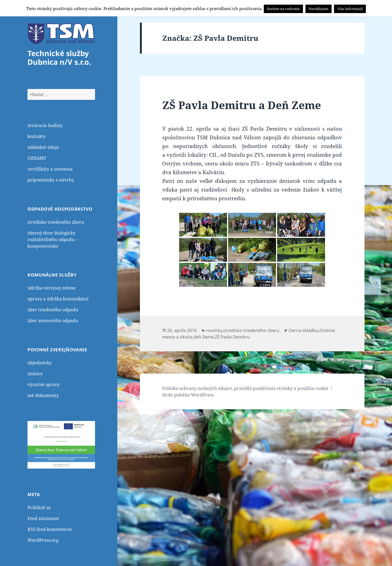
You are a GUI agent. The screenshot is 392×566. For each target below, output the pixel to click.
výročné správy (44, 384)
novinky (214, 330)
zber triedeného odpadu (53, 310)
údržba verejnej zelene (52, 288)
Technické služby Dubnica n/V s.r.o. (59, 58)
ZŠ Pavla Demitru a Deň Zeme (242, 105)
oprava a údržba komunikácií (58, 299)
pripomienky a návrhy (51, 180)
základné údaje (43, 147)
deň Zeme (203, 337)
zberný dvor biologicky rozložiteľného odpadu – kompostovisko (53, 239)
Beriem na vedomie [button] (283, 9)
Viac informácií (350, 9)
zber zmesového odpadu (53, 321)
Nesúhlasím (318, 9)
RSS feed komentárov (50, 529)
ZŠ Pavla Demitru (232, 337)
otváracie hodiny (45, 125)
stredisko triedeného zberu (56, 222)
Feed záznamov (43, 518)
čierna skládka (303, 330)
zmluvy (35, 374)
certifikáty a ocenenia (50, 169)
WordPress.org (43, 540)
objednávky (40, 363)
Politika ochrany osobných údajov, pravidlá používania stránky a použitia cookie (245, 388)
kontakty (37, 136)
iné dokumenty (43, 395)
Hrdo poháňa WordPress (188, 395)
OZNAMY (37, 158)
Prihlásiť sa (39, 507)
